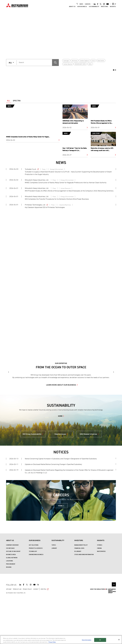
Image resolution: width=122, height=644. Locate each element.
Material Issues (60, 482)
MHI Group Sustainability (32, 482)
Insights (113, 6)
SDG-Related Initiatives (88, 482)
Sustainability (94, 6)
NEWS (81, 4)
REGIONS (9, 615)
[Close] (119, 640)
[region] (61, 640)
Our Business (82, 6)
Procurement (11, 612)
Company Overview (12, 593)
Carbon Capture (84, 61)
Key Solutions (34, 593)
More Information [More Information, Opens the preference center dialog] (87, 640)
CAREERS (88, 4)
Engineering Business (36, 602)
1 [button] (58, 53)
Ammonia (74, 61)
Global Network (12, 605)
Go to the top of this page (114, 632)
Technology (33, 599)
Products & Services (36, 596)
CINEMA (99, 596)
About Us (72, 6)
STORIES (100, 593)
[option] (61, 33)
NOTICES (61, 500)
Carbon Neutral (68, 64)
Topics (54, 593)
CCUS (93, 61)
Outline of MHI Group (13, 599)
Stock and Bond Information (84, 602)
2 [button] (64, 53)
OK (100, 640)
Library (54, 596)
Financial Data (79, 596)
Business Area (11, 602)
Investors (105, 6)
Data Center (101, 61)
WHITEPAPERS (101, 599)
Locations (9, 609)
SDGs (90, 64)
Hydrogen (66, 61)
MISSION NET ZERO (80, 64)
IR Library (78, 599)
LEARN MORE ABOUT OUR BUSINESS (61, 433)
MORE (60, 464)
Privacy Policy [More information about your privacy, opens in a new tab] (52, 642)
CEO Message (10, 596)
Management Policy (81, 593)
